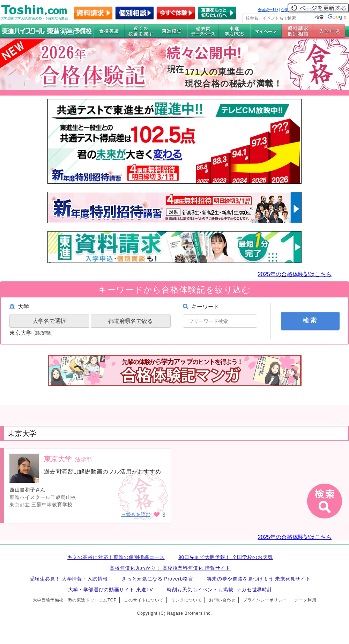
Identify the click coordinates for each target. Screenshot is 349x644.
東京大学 (32, 333)
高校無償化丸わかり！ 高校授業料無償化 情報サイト (170, 568)
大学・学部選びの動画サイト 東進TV (111, 590)
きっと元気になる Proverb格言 (157, 579)
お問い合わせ (222, 600)
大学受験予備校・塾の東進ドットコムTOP (75, 600)
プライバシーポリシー (265, 600)
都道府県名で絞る (131, 321)
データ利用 (305, 600)
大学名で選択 (49, 321)
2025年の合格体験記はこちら (295, 274)
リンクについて (186, 600)
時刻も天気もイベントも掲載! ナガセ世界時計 (220, 590)
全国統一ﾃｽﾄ (268, 10)
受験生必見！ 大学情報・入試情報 (69, 579)
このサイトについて (144, 600)
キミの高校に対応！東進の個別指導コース (116, 557)
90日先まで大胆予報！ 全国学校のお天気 (226, 557)
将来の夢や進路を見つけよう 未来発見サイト (259, 579)
